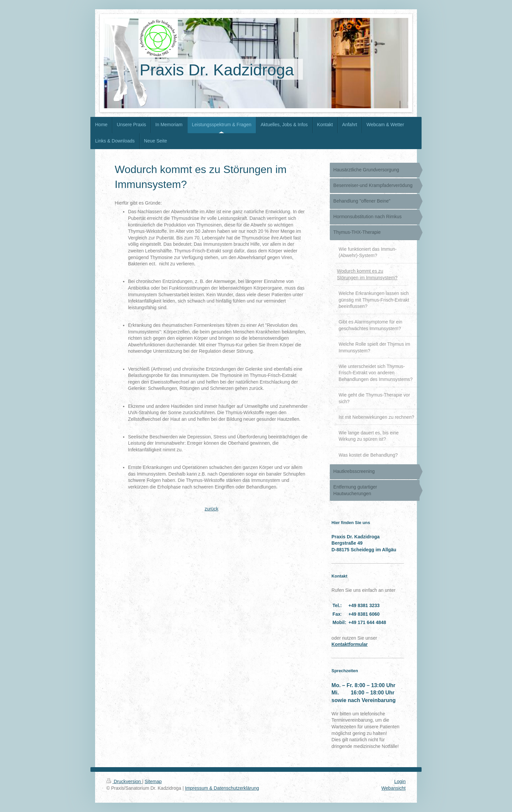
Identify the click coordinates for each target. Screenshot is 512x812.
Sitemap (153, 781)
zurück (211, 509)
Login (400, 781)
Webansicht (393, 788)
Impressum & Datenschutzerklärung (222, 788)
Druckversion (124, 781)
